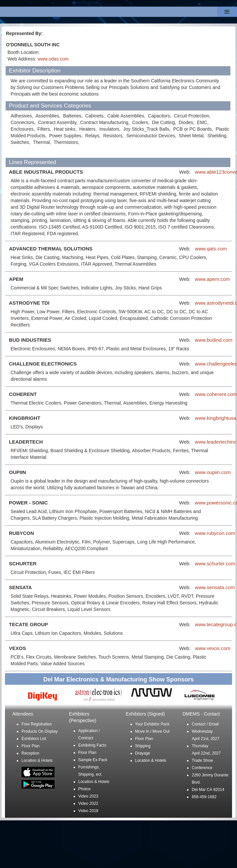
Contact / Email (205, 724)
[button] (227, 12)
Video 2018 (88, 811)
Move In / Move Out (153, 731)
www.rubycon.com (215, 533)
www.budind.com (214, 340)
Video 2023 (88, 796)
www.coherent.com (216, 394)
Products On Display (39, 731)
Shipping (143, 746)
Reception (30, 753)
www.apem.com (213, 279)
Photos (84, 789)
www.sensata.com (215, 587)
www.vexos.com (213, 648)
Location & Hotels (37, 760)
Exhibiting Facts (92, 745)
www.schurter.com (215, 564)
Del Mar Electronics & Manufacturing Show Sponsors (118, 679)
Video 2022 (88, 803)
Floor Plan (31, 746)
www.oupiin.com (213, 472)
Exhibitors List (34, 739)
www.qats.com (211, 249)
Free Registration (37, 724)
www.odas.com (53, 59)
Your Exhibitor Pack (152, 724)
